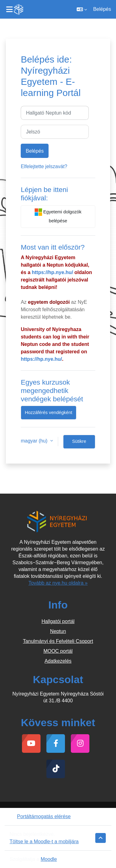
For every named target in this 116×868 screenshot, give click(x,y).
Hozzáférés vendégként (49, 412)
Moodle (49, 859)
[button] (82, 9)
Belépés (102, 9)
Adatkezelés (58, 661)
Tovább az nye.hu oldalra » (58, 583)
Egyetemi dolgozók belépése (58, 216)
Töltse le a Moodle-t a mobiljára (44, 842)
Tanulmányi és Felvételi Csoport (58, 641)
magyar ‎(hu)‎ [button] (35, 441)
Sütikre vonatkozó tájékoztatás (79, 444)
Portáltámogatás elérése (40, 816)
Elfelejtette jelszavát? (44, 166)
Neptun (58, 631)
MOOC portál (58, 651)
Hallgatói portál (58, 621)
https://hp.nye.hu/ (52, 272)
